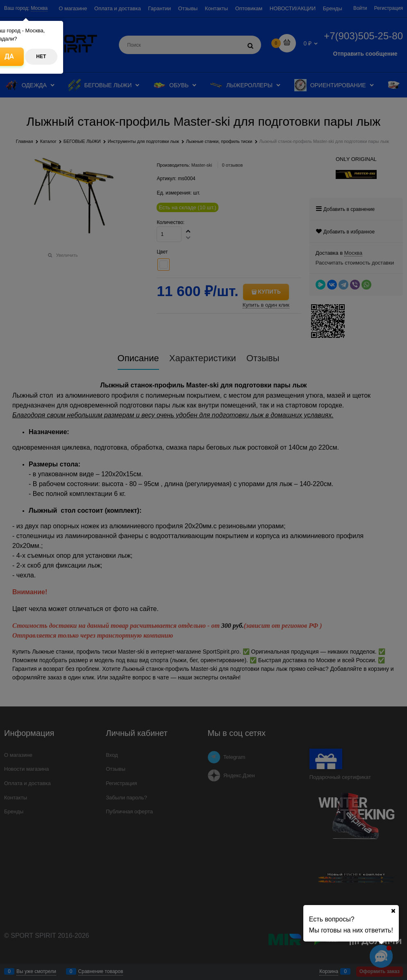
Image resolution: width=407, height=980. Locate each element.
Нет (41, 57)
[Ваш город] (393, 911)
